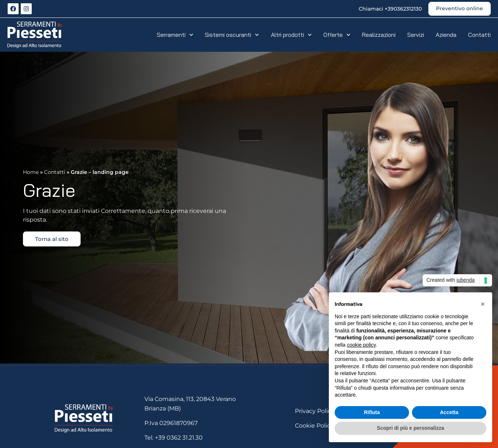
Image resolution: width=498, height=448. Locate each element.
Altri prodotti (291, 35)
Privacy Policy (315, 411)
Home (31, 172)
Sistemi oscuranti (232, 35)
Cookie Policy (314, 426)
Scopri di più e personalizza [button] (411, 428)
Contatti (479, 35)
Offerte (337, 35)
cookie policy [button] (361, 345)
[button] (483, 304)
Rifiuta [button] (372, 412)
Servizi (416, 35)
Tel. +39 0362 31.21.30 (174, 438)
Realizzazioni (379, 35)
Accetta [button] (449, 412)
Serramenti (175, 35)
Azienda (446, 35)
